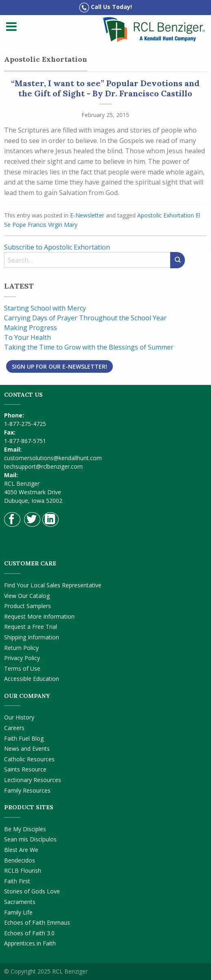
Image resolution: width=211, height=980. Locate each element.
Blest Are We (21, 850)
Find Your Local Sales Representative (53, 585)
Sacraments (20, 902)
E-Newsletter (87, 215)
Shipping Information (32, 637)
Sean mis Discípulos (30, 839)
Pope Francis (29, 225)
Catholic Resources (29, 759)
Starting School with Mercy (45, 308)
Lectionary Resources (33, 780)
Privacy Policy (22, 658)
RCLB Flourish (23, 870)
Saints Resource (25, 769)
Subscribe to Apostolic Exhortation (57, 247)
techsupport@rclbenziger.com (43, 466)
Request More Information (39, 616)
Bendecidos (20, 860)
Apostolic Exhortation (166, 215)
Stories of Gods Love (32, 891)
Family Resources (27, 790)
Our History (19, 717)
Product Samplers (27, 606)
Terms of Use (22, 668)
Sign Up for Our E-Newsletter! (59, 366)
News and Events (27, 749)
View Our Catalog (27, 596)
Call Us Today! (105, 8)
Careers (14, 728)
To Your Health (27, 337)
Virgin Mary (63, 225)
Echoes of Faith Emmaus (37, 922)
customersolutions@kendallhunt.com (53, 458)
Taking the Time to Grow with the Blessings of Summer (89, 347)
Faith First (17, 881)
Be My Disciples (25, 829)
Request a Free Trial (31, 627)
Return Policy (21, 648)
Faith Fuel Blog (24, 738)
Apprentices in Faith (30, 943)
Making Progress (31, 328)
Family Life (18, 912)
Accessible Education (32, 679)
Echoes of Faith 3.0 (29, 933)
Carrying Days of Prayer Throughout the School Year (85, 318)
